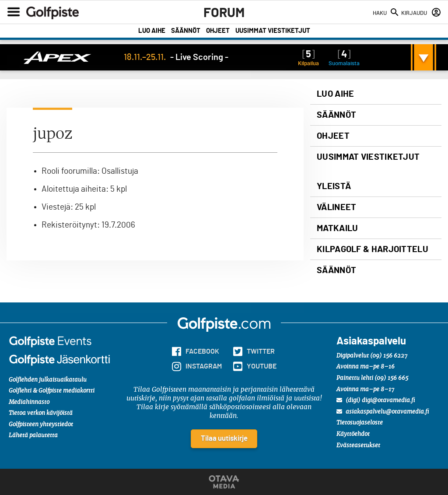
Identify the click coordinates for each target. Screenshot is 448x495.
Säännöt (186, 31)
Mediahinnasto (29, 402)
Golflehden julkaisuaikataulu (48, 380)
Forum (224, 13)
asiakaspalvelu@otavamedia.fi (383, 412)
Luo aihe (152, 31)
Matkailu (337, 228)
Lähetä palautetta (33, 436)
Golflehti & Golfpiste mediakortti (52, 391)
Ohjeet (218, 31)
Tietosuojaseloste (360, 423)
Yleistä (334, 186)
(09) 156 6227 (389, 356)
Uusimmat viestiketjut (273, 31)
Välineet (336, 207)
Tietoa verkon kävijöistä (41, 413)
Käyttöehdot (353, 434)
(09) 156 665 (391, 378)
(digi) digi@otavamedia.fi (376, 400)
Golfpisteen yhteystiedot (41, 425)
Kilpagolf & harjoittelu (373, 249)
